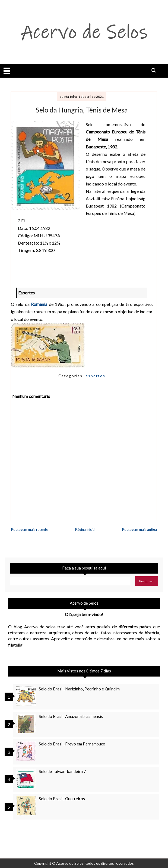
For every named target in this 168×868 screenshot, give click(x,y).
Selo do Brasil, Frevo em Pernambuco (72, 744)
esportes (95, 376)
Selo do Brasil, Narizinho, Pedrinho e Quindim (79, 689)
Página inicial (85, 529)
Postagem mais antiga (140, 529)
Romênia (39, 304)
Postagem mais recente (30, 529)
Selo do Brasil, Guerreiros (62, 799)
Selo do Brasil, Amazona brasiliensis (71, 716)
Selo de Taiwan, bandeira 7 (62, 771)
